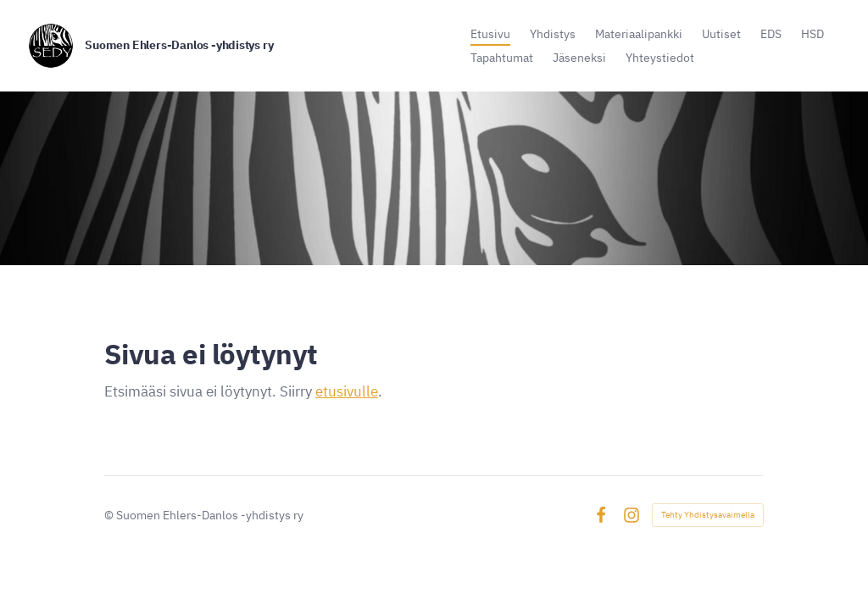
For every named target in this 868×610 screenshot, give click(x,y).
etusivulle (347, 391)
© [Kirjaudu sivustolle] (110, 515)
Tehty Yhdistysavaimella (708, 515)
